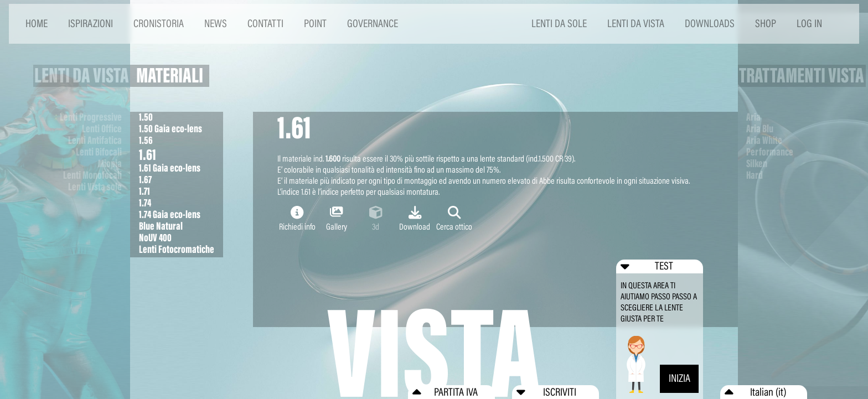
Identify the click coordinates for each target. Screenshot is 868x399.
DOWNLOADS (710, 24)
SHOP (766, 24)
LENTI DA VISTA (636, 24)
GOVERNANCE (373, 24)
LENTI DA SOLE (559, 24)
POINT (315, 24)
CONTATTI (265, 24)
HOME (37, 24)
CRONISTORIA (159, 24)
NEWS (216, 24)
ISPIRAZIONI (91, 24)
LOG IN (809, 24)
